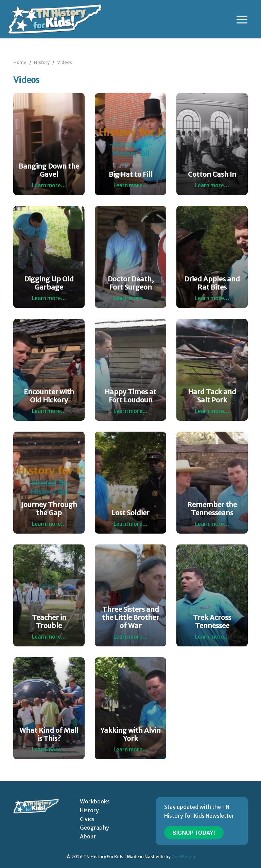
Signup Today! (194, 833)
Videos (65, 62)
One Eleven (183, 856)
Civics (87, 819)
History (42, 62)
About (88, 836)
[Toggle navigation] (242, 19)
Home (20, 62)
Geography (94, 828)
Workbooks (95, 801)
